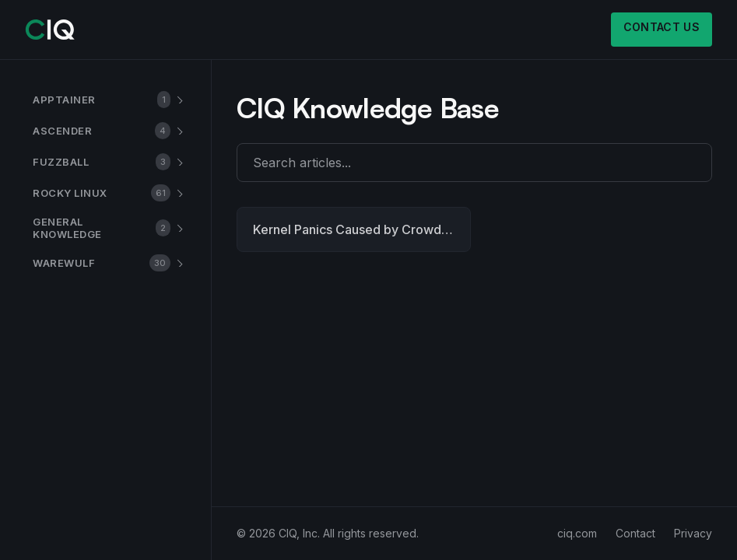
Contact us (662, 27)
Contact (635, 533)
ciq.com (577, 533)
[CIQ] (50, 30)
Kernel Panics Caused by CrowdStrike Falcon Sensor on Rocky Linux (362, 229)
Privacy (693, 533)
